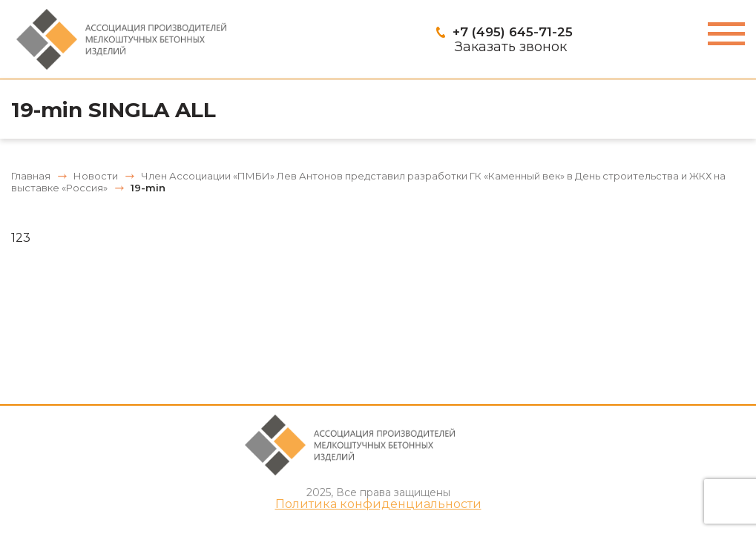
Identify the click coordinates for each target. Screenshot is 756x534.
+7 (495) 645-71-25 (513, 32)
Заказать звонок (511, 47)
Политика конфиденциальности (378, 504)
